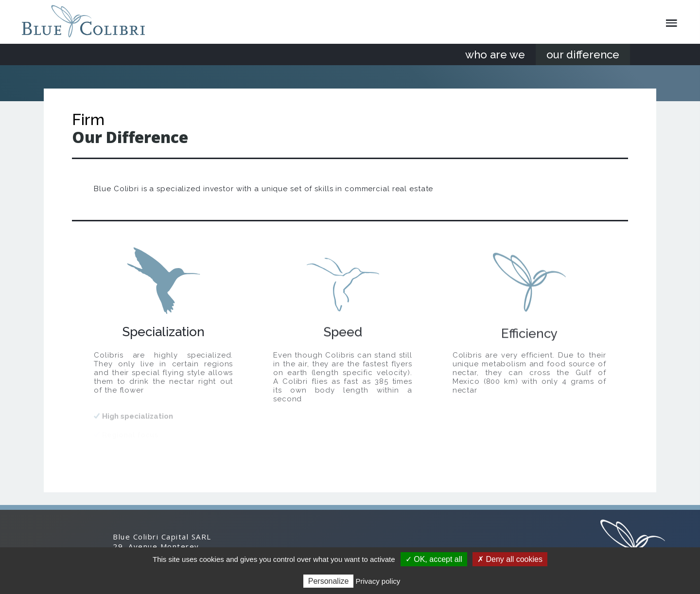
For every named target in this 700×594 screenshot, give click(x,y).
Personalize (329, 581)
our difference (583, 54)
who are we (495, 54)
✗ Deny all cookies (510, 559)
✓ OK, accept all (434, 559)
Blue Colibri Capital (87, 21)
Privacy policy (378, 581)
